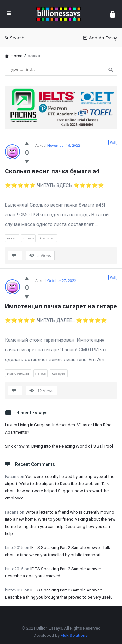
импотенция (18, 373)
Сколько (47, 238)
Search (15, 38)
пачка (28, 238)
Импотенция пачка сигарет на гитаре (61, 306)
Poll (113, 142)
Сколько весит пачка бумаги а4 (52, 171)
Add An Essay (100, 38)
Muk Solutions (74, 635)
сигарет (59, 373)
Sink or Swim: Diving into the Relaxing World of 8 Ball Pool (59, 446)
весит (12, 238)
